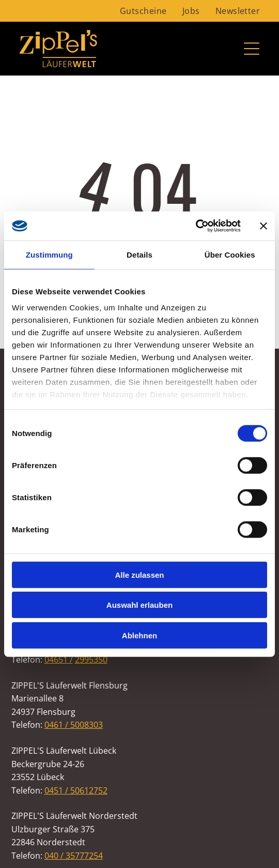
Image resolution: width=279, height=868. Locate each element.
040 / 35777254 (74, 856)
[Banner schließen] (263, 226)
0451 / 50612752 (76, 790)
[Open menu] (252, 49)
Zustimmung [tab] (49, 254)
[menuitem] (143, 11)
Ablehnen (139, 635)
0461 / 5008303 (74, 725)
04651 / (59, 660)
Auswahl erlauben (139, 605)
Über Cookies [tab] (230, 254)
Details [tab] (139, 254)
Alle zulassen (139, 574)
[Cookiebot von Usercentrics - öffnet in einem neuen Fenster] (196, 226)
